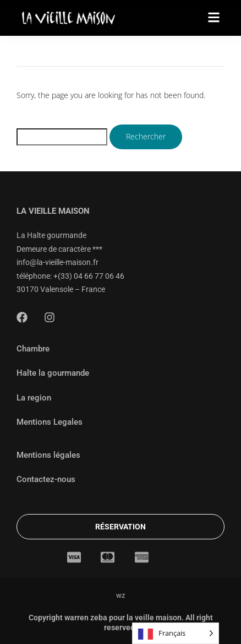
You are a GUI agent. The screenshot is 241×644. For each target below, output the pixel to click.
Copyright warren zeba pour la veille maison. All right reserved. (121, 623)
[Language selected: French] (176, 633)
